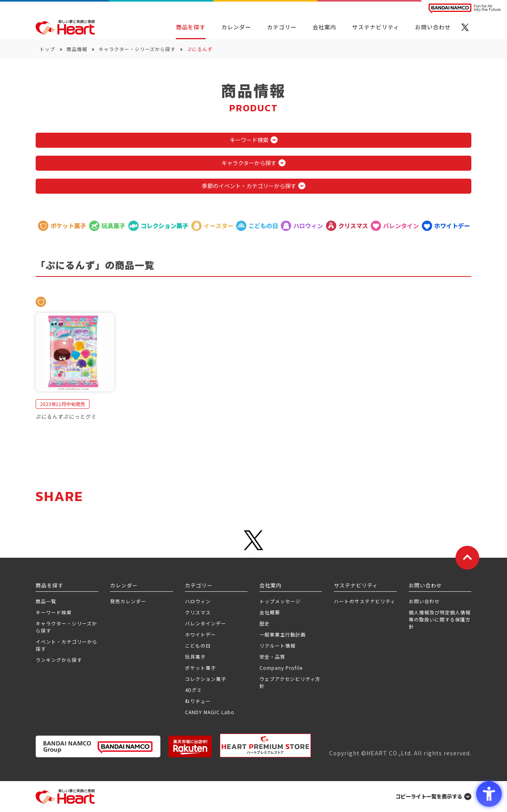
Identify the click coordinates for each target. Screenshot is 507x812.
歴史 (265, 623)
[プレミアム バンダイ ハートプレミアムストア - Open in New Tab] (265, 745)
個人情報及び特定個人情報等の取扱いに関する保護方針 (440, 619)
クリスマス (198, 612)
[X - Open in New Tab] (465, 27)
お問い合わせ (424, 601)
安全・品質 (272, 657)
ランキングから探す (59, 660)
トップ (47, 49)
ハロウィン (198, 601)
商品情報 (77, 49)
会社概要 (270, 612)
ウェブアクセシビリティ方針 (290, 682)
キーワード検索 (54, 612)
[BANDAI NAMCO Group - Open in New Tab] (98, 746)
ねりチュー (198, 701)
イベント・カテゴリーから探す (67, 645)
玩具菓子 (195, 657)
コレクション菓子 (206, 679)
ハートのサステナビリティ (365, 601)
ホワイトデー (200, 634)
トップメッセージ (280, 601)
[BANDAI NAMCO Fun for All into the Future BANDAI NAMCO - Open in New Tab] (465, 9)
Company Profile (281, 668)
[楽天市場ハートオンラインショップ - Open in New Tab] (190, 746)
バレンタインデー (206, 623)
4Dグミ (193, 690)
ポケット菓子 (200, 668)
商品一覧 (46, 601)
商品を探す (191, 27)
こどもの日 (198, 645)
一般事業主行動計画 (283, 634)
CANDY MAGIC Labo (210, 712)
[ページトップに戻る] (467, 558)
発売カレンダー (128, 601)
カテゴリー (282, 27)
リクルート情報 (277, 645)
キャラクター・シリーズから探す (137, 49)
